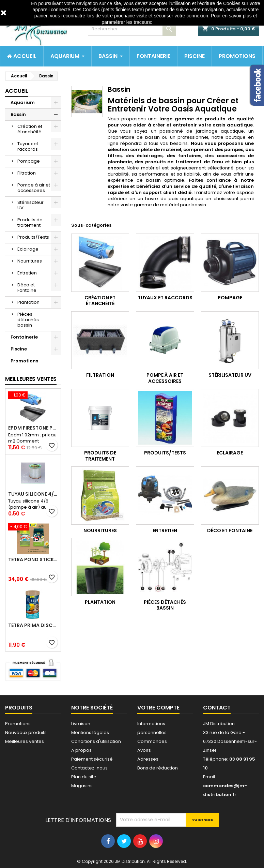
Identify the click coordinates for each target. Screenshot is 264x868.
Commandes (152, 741)
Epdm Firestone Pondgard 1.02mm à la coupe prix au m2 (33, 428)
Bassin (18, 114)
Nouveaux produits (26, 732)
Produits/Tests (33, 237)
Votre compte (158, 708)
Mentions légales (90, 732)
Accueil (17, 91)
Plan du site (84, 777)
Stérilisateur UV (30, 205)
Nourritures (30, 261)
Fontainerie (24, 337)
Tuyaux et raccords (28, 146)
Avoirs (144, 750)
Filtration (27, 173)
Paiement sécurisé (92, 759)
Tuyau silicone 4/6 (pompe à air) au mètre (33, 494)
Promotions (24, 361)
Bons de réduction (158, 768)
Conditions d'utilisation (96, 741)
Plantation (28, 302)
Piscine (19, 349)
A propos (81, 750)
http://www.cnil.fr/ (172, 22)
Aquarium (23, 102)
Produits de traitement (30, 222)
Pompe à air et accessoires (34, 188)
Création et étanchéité (30, 129)
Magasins (82, 786)
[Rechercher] (132, 29)
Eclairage (28, 249)
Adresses (148, 759)
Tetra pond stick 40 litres (33, 559)
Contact (217, 708)
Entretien (27, 273)
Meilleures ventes (25, 741)
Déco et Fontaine (27, 288)
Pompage (29, 161)
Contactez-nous (89, 768)
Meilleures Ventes (31, 379)
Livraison (81, 724)
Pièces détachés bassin (28, 320)
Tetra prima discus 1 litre (33, 625)
